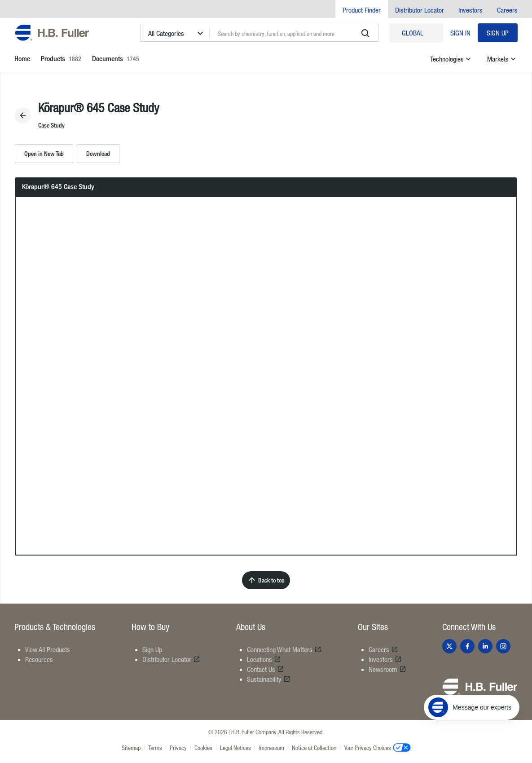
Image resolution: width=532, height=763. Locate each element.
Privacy (178, 748)
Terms (155, 748)
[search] (365, 33)
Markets (502, 59)
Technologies (451, 59)
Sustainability (269, 679)
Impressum (271, 748)
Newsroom (387, 669)
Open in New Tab (44, 153)
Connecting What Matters (284, 649)
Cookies (203, 748)
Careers (507, 10)
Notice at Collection (314, 748)
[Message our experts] (472, 707)
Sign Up (498, 33)
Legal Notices (235, 748)
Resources (39, 659)
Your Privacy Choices (377, 747)
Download (98, 153)
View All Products (48, 649)
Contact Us (266, 669)
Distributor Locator (420, 10)
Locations (264, 659)
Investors (470, 10)
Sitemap (131, 748)
